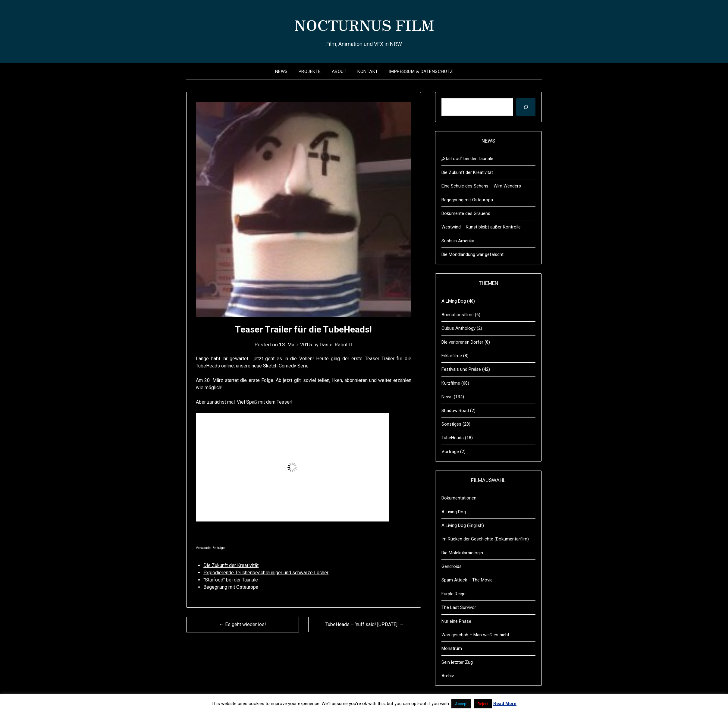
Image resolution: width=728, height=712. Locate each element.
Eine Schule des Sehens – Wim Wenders (481, 186)
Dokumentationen (459, 498)
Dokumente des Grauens (466, 213)
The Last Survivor (459, 607)
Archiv (448, 676)
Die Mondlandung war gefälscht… (474, 254)
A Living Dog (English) (463, 525)
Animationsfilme (458, 315)
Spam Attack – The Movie (467, 580)
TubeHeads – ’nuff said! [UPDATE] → (364, 624)
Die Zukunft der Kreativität (467, 172)
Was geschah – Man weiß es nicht (475, 635)
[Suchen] (526, 107)
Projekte (310, 71)
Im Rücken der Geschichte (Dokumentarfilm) (485, 539)
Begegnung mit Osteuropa (467, 200)
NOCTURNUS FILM (364, 24)
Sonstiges (451, 424)
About (339, 71)
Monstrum (452, 648)
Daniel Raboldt (336, 345)
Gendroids (452, 566)
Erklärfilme (452, 356)
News (281, 71)
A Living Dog (454, 301)
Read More (505, 704)
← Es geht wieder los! (243, 624)
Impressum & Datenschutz (421, 71)
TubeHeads (208, 366)
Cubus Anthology (458, 328)
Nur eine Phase (456, 621)
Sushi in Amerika (458, 241)
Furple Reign (453, 594)
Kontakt (368, 71)
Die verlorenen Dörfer (462, 342)
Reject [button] (483, 704)
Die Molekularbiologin (462, 553)
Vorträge (450, 452)
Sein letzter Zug (457, 662)
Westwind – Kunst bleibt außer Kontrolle (481, 227)
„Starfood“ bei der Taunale (467, 159)
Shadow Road (455, 411)
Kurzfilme (451, 383)
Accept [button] (461, 704)
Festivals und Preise (461, 369)
